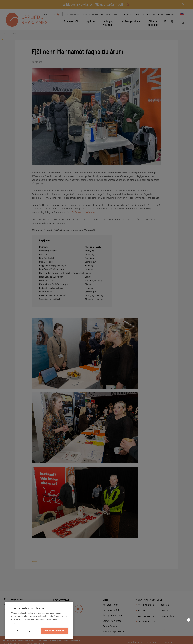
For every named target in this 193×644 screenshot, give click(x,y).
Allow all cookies (55, 631)
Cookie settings (24, 631)
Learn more (15, 623)
